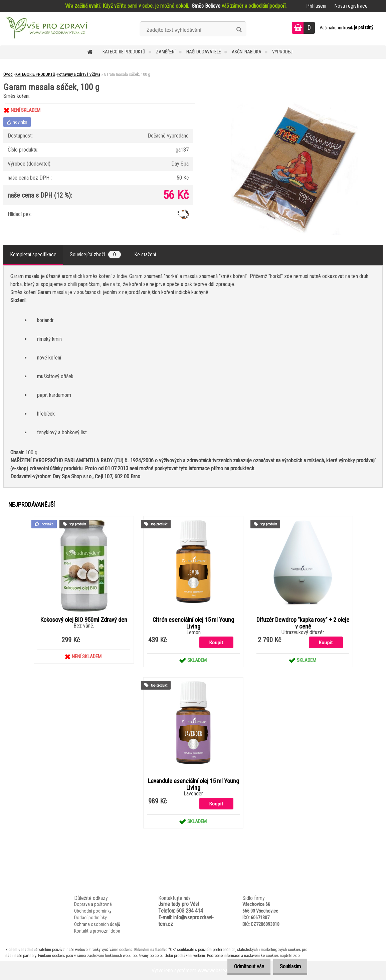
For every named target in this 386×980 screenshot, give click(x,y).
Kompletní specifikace (33, 255)
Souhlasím (288, 966)
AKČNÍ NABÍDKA (247, 52)
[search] (239, 30)
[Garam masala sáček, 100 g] (295, 103)
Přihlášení (316, 6)
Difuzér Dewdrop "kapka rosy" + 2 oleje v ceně (303, 623)
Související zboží (95, 255)
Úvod (8, 74)
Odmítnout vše (243, 966)
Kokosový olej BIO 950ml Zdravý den (84, 620)
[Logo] (46, 29)
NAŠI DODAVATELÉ (204, 52)
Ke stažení (145, 255)
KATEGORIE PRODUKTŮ (124, 52)
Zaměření (166, 52)
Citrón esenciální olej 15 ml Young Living (193, 623)
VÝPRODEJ (282, 52)
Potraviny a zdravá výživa (78, 74)
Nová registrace (351, 6)
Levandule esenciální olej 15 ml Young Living (194, 784)
